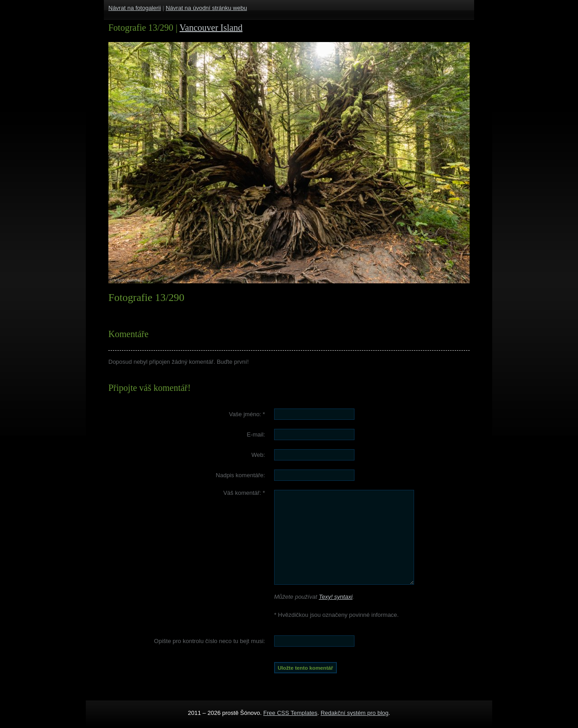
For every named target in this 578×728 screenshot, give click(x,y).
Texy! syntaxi (336, 597)
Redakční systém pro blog (354, 713)
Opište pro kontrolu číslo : (210, 641)
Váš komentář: (244, 493)
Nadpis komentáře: (240, 475)
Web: (258, 455)
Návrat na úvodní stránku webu (206, 8)
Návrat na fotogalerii (135, 8)
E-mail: (256, 434)
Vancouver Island (211, 28)
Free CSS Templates (290, 713)
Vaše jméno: (247, 414)
